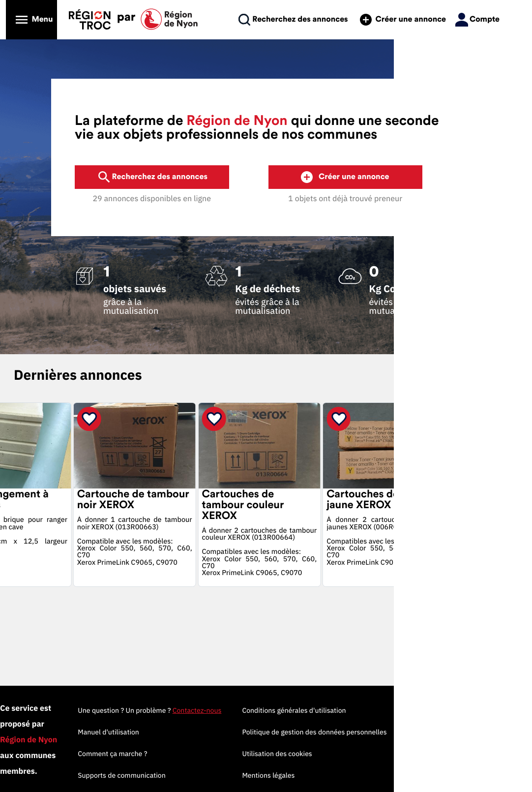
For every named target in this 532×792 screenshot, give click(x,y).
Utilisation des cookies (400, 754)
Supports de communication (244, 775)
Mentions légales (392, 775)
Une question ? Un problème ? (272, 710)
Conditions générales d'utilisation (417, 710)
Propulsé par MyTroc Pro (60, 755)
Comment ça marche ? (235, 754)
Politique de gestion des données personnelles (438, 732)
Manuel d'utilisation (231, 732)
